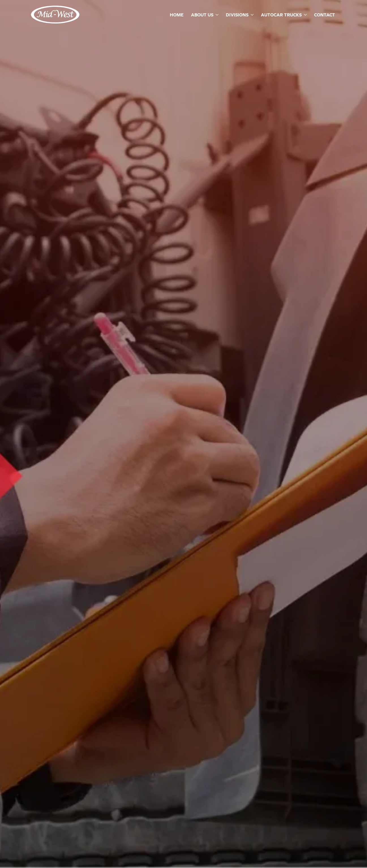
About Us (202, 15)
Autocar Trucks (281, 15)
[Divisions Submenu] (252, 15)
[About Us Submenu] (217, 15)
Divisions (237, 15)
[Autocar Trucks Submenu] (305, 15)
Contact (325, 15)
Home (177, 15)
